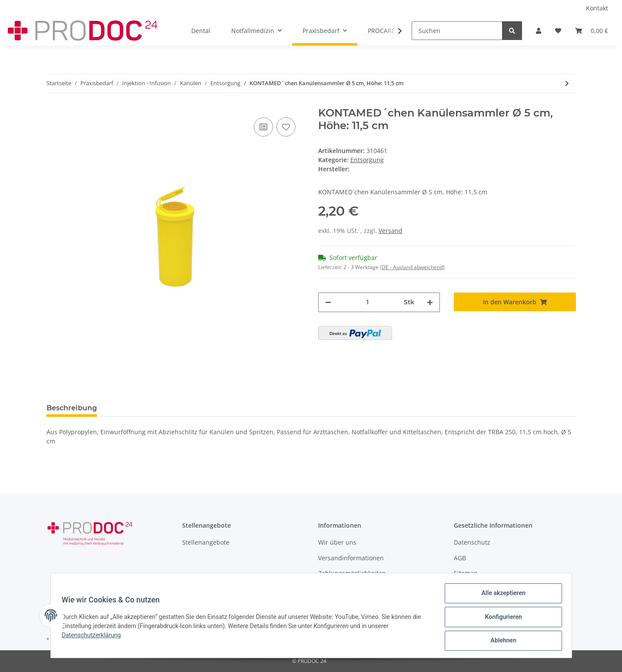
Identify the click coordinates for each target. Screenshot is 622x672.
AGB (460, 558)
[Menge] (368, 302)
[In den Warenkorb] (515, 302)
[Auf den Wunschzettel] (286, 127)
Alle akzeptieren (501, 596)
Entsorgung (367, 160)
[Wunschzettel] (558, 31)
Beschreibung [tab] (72, 408)
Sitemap (466, 573)
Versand (391, 231)
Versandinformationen (351, 558)
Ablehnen (501, 641)
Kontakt (597, 8)
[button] (539, 31)
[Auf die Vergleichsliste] (263, 127)
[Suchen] (457, 31)
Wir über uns (337, 542)
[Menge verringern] (328, 302)
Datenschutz (472, 542)
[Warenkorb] (592, 31)
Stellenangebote (206, 542)
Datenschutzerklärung (94, 637)
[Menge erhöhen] (430, 302)
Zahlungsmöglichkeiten (352, 573)
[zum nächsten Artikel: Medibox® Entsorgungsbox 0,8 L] (567, 83)
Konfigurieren (501, 619)
